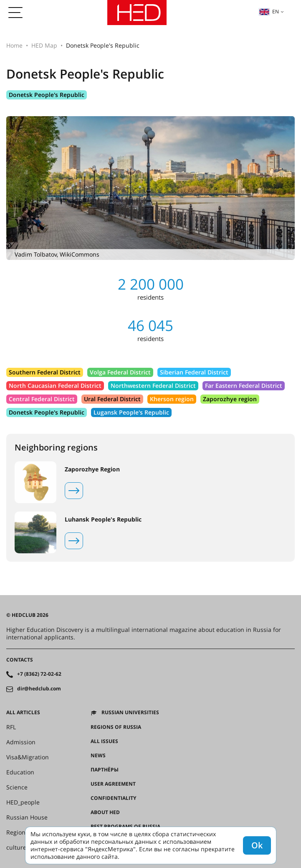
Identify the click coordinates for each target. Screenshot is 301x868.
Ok (257, 845)
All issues (104, 741)
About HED (105, 812)
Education (20, 772)
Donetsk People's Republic (47, 95)
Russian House (27, 817)
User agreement (113, 784)
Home (14, 45)
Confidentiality (113, 798)
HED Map (44, 45)
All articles (23, 713)
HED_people (23, 802)
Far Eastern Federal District (244, 386)
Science (17, 787)
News (98, 756)
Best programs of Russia (125, 827)
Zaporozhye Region (92, 469)
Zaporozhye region (230, 399)
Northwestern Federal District (153, 386)
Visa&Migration (28, 757)
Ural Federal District (112, 399)
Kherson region (172, 399)
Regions (17, 832)
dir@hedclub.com (39, 689)
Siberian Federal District (194, 372)
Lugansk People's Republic (131, 412)
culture (16, 848)
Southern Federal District (45, 372)
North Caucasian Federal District (55, 386)
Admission (21, 742)
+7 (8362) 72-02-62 (39, 674)
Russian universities (130, 713)
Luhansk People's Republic (103, 519)
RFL (11, 727)
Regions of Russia (116, 727)
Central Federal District (42, 399)
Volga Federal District (120, 372)
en (269, 11)
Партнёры (105, 770)
